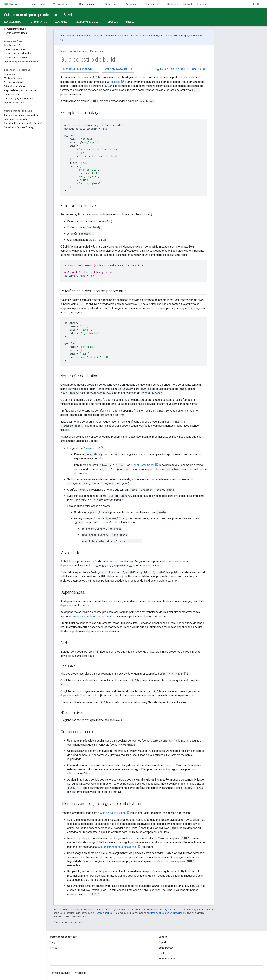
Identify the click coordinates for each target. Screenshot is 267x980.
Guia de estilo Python (113, 813)
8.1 (205, 69)
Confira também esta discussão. (117, 847)
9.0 (172, 69)
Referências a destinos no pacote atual (92, 616)
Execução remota (87, 22)
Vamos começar (62, 4)
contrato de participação (179, 36)
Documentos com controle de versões (188, 4)
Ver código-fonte (118, 69)
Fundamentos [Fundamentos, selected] (38, 22)
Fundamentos (97, 51)
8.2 (200, 69)
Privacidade (80, 973)
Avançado (61, 22)
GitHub (256, 4)
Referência (111, 4)
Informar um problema (80, 69)
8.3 (194, 69)
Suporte (163, 942)
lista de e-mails (150, 36)
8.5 (183, 69)
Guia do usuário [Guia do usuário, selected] (88, 4)
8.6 (178, 69)
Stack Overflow (167, 959)
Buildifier (115, 82)
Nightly (159, 69)
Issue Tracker (166, 948)
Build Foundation (72, 36)
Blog (53, 942)
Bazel (63, 51)
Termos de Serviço (60, 973)
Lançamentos (13, 22)
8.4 (189, 69)
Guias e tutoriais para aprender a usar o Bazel (38, 15)
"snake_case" (92, 448)
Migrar (131, 22)
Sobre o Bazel (37, 4)
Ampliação (131, 4)
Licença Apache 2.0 (104, 913)
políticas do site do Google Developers (166, 913)
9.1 (167, 69)
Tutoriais (112, 22)
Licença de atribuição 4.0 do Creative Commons (172, 909)
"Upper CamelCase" (143, 465)
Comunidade (152, 4)
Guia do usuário (78, 51)
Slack (161, 953)
